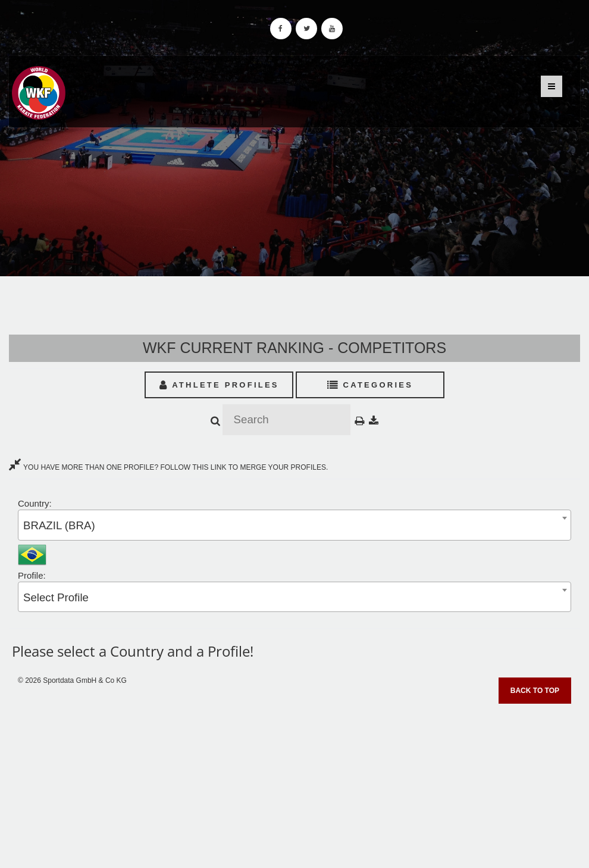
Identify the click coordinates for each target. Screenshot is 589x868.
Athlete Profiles (219, 385)
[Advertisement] (294, 782)
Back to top (535, 691)
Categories (370, 385)
